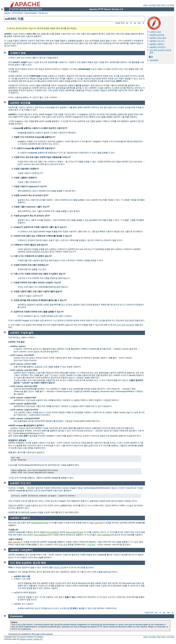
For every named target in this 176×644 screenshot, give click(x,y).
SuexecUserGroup (40, 523)
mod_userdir (97, 523)
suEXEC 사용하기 (157, 44)
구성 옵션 (91, 544)
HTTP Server (17, 13)
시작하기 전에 (155, 32)
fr (131, 23)
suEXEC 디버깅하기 (158, 47)
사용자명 (38, 367)
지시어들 (152, 5)
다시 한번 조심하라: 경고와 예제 (28, 563)
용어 (164, 5)
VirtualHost (53, 532)
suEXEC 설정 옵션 (41, 252)
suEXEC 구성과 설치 (158, 38)
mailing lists (26, 629)
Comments (154, 60)
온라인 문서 (59, 567)
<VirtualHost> (41, 535)
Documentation (31, 13)
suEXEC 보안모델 (157, 35)
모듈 (145, 5)
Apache (7, 13)
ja (135, 23)
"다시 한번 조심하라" (126, 325)
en (127, 23)
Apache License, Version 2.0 (31, 639)
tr (143, 23)
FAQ (159, 5)
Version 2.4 (43, 13)
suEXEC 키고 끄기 (157, 41)
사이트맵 (170, 5)
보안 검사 (63, 544)
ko (139, 23)
